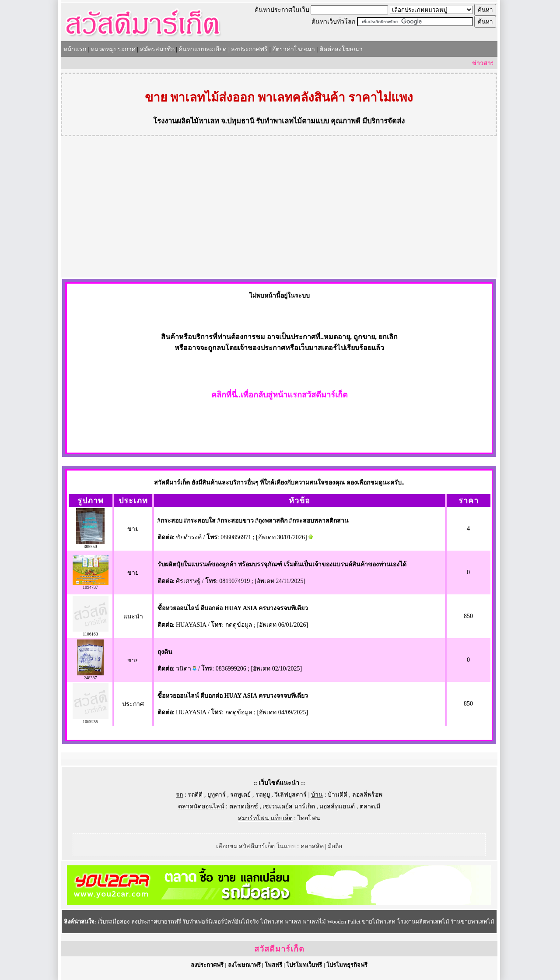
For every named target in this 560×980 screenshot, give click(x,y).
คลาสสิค (312, 846)
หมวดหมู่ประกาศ (113, 49)
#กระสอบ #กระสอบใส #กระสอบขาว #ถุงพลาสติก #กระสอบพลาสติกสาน (253, 521)
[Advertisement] (279, 212)
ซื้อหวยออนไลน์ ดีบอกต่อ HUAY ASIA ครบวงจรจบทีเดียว (233, 608)
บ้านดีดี (338, 795)
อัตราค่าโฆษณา (294, 49)
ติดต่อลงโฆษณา (341, 49)
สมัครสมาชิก (157, 49)
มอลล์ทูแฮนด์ (337, 806)
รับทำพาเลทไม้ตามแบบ (292, 121)
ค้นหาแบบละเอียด (203, 49)
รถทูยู (263, 795)
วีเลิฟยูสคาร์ (290, 795)
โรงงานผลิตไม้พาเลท (186, 121)
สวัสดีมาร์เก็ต (279, 949)
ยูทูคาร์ (217, 795)
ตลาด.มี (370, 806)
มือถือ (335, 846)
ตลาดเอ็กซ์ (244, 806)
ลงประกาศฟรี (249, 49)
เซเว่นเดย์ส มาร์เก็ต (289, 806)
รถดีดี (195, 795)
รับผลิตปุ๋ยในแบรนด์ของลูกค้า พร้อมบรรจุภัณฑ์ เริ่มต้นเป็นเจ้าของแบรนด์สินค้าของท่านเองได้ (282, 564)
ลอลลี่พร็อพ (367, 795)
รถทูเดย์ (240, 795)
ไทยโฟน (309, 818)
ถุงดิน (165, 652)
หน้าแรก (75, 49)
